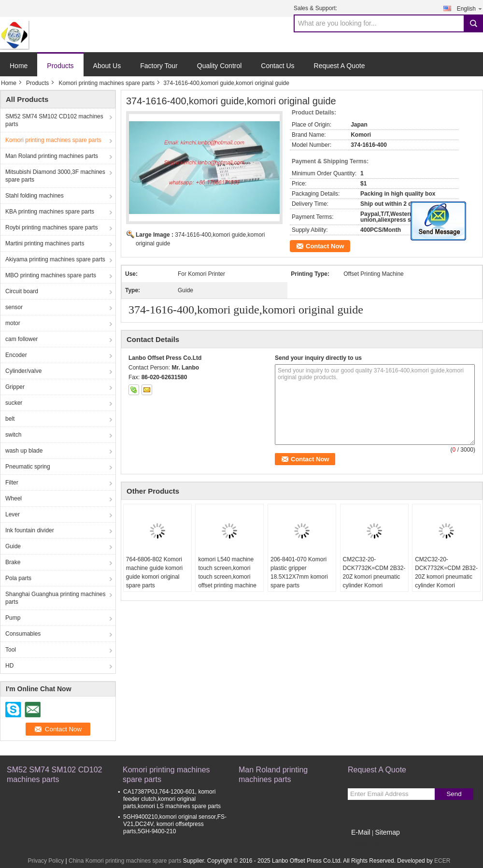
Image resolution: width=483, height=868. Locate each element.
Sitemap (387, 832)
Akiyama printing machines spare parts (55, 259)
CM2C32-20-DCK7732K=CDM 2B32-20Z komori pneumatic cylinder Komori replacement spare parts (374, 577)
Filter (12, 483)
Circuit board (22, 291)
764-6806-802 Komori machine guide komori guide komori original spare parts (154, 572)
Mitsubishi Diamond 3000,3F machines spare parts (55, 176)
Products (60, 66)
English (470, 8)
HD (9, 666)
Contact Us (277, 66)
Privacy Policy (46, 861)
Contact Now (325, 246)
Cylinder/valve (23, 371)
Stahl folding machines (35, 196)
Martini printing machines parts (45, 243)
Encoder (16, 355)
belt (10, 419)
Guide (13, 546)
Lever (13, 514)
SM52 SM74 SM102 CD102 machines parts (54, 120)
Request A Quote (340, 66)
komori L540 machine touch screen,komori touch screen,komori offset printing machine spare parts (227, 577)
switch (13, 435)
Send (454, 794)
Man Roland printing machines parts (52, 156)
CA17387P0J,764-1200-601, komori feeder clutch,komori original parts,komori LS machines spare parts (172, 799)
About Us (107, 66)
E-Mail (361, 832)
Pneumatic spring (28, 467)
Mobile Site (365, 844)
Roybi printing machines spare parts (51, 228)
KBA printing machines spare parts (50, 212)
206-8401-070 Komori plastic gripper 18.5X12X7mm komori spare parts (299, 572)
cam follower (21, 339)
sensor (14, 307)
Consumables (23, 634)
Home (19, 66)
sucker (14, 403)
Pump (13, 618)
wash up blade (24, 451)
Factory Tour (159, 66)
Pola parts (18, 578)
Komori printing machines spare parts (107, 83)
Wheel (14, 498)
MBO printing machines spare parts (51, 275)
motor (13, 323)
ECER (442, 861)
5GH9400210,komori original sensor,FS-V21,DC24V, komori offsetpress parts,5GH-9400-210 (175, 824)
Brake (13, 562)
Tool (11, 650)
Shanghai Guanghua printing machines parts (55, 598)
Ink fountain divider (30, 530)
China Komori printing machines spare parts (125, 861)
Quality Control (220, 66)
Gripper (15, 387)
